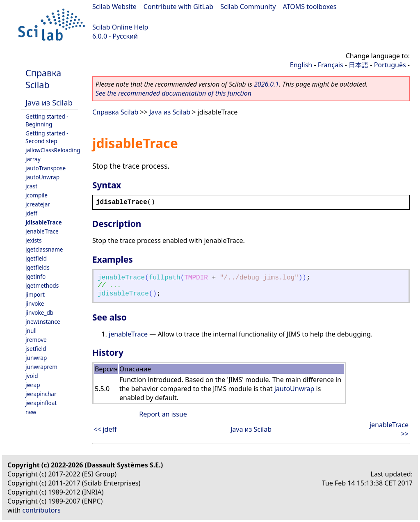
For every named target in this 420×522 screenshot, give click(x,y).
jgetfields (38, 267)
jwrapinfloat (41, 403)
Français (331, 65)
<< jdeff (105, 429)
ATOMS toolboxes (310, 7)
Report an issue (163, 414)
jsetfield (36, 349)
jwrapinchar (41, 394)
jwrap (33, 385)
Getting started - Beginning (47, 120)
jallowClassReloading (53, 150)
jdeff (31, 213)
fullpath (165, 278)
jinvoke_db (39, 313)
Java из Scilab (49, 102)
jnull (31, 331)
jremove (36, 340)
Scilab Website (114, 7)
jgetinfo (35, 276)
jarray (33, 159)
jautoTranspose (46, 168)
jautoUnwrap (42, 177)
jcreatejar (38, 204)
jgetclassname (44, 249)
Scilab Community (248, 7)
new (31, 412)
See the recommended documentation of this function (173, 93)
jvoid (32, 376)
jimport (35, 294)
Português (390, 65)
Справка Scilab (43, 79)
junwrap (36, 358)
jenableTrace (42, 231)
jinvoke (35, 303)
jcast (31, 186)
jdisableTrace (44, 222)
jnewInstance (43, 322)
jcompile (37, 195)
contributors (42, 510)
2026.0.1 (266, 84)
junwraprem (41, 367)
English (301, 65)
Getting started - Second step (47, 137)
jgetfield (36, 258)
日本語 (358, 65)
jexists (34, 240)
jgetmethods (42, 285)
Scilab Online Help (120, 27)
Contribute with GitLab (178, 7)
